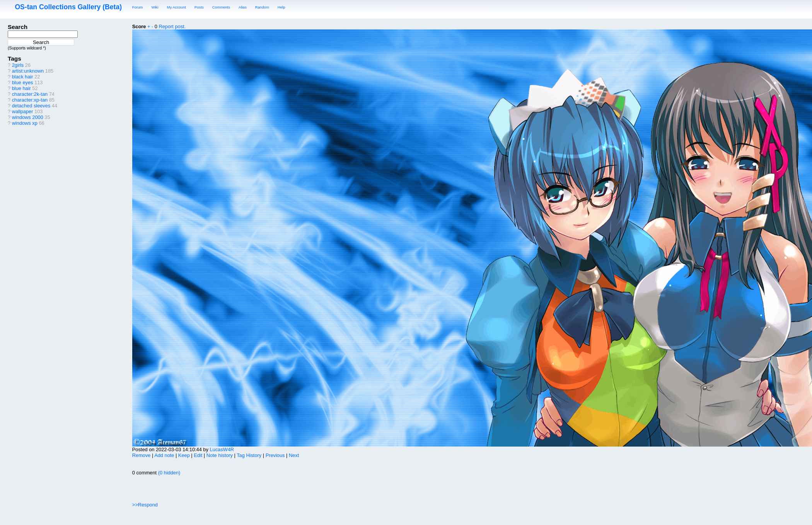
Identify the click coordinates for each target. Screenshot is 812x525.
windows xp (25, 123)
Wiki (155, 7)
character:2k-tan (30, 94)
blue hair (21, 88)
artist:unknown (28, 71)
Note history (220, 455)
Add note (164, 455)
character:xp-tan (30, 100)
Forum (138, 7)
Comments (221, 7)
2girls (18, 65)
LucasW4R (222, 449)
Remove (142, 455)
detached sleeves (31, 106)
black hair (23, 77)
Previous (275, 455)
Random (262, 7)
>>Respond (145, 505)
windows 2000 (28, 117)
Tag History (249, 455)
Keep (184, 455)
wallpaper (23, 111)
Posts (199, 7)
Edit (198, 455)
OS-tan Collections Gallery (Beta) (68, 7)
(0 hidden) (168, 473)
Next (294, 455)
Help (281, 7)
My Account (176, 7)
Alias (243, 7)
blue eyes (23, 82)
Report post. (172, 26)
